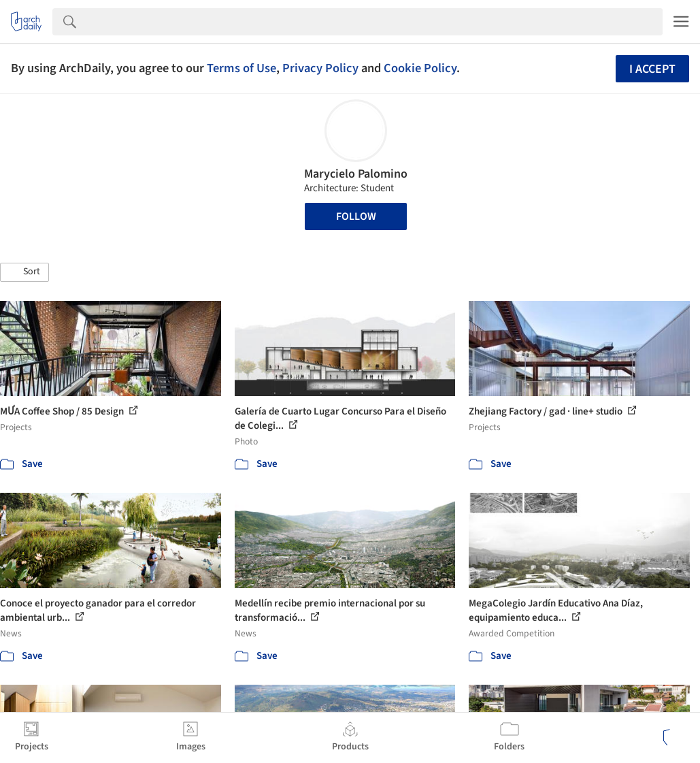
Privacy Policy (320, 68)
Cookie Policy (420, 68)
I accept (652, 69)
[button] (24, 272)
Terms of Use (241, 68)
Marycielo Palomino (356, 174)
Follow (356, 216)
